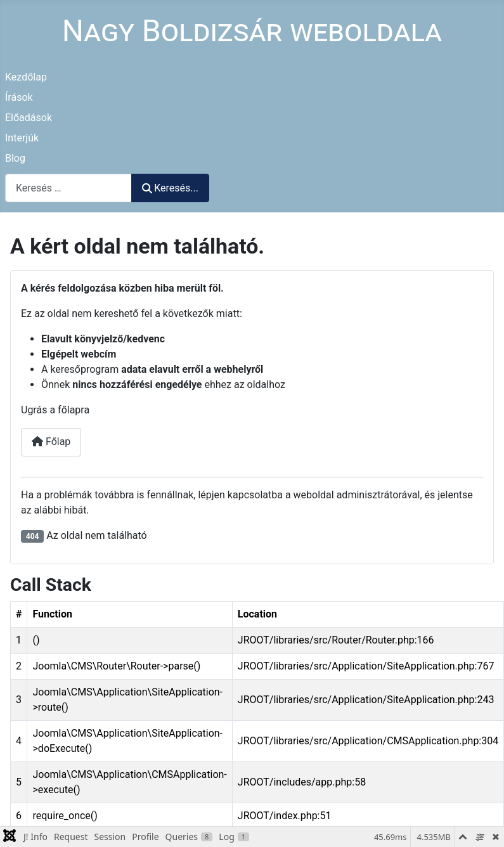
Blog (15, 158)
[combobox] (68, 188)
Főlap (51, 442)
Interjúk (22, 138)
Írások (19, 97)
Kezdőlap (26, 77)
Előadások (29, 118)
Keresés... (170, 188)
